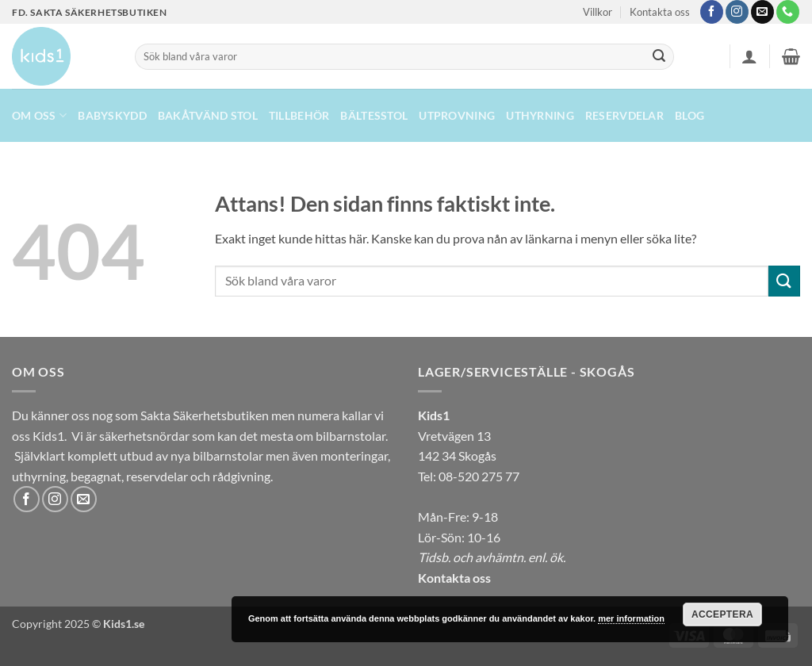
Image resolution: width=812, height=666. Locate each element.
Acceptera (722, 614)
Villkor (598, 12)
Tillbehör (299, 115)
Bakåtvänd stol (208, 115)
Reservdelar (624, 115)
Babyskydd (112, 115)
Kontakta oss (660, 12)
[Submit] (659, 57)
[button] (749, 56)
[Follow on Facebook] (712, 12)
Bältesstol (374, 115)
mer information (631, 618)
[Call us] (788, 12)
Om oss (39, 115)
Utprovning (457, 115)
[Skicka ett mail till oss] (762, 12)
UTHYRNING (540, 115)
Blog (689, 115)
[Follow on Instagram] (737, 12)
